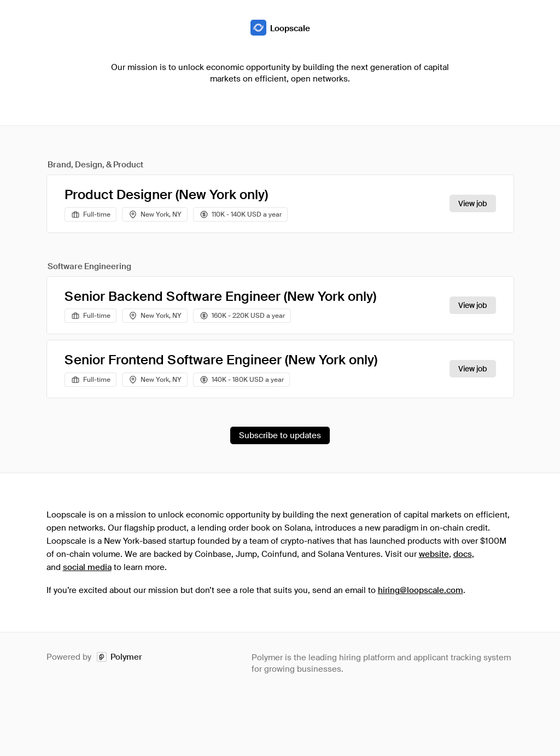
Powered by (94, 657)
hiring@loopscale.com (421, 590)
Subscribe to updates (280, 435)
